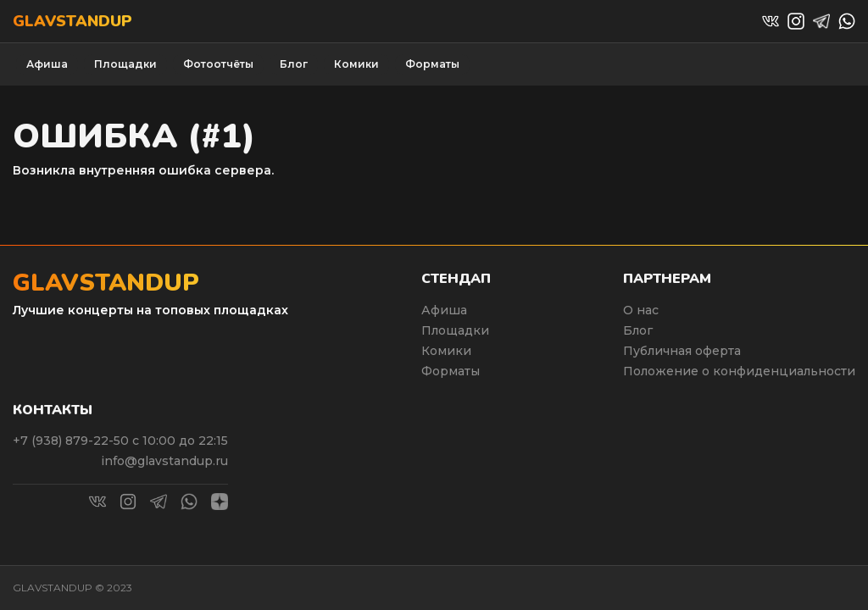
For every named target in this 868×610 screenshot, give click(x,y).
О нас (641, 310)
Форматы (432, 64)
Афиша (47, 64)
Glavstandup (72, 21)
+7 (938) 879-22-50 (72, 441)
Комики (356, 64)
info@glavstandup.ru (164, 461)
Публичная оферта (682, 351)
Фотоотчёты (218, 64)
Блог (294, 64)
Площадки (125, 64)
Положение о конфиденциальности (739, 371)
